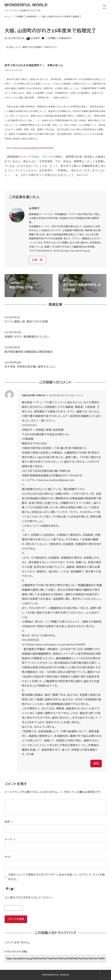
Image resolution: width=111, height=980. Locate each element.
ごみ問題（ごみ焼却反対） (59, 38)
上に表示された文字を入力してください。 (29, 898)
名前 (9, 822)
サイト (8, 857)
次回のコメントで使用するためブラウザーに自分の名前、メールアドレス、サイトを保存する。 (56, 877)
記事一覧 (38, 260)
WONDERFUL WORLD (26, 5)
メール (10, 839)
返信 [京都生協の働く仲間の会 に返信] (96, 763)
